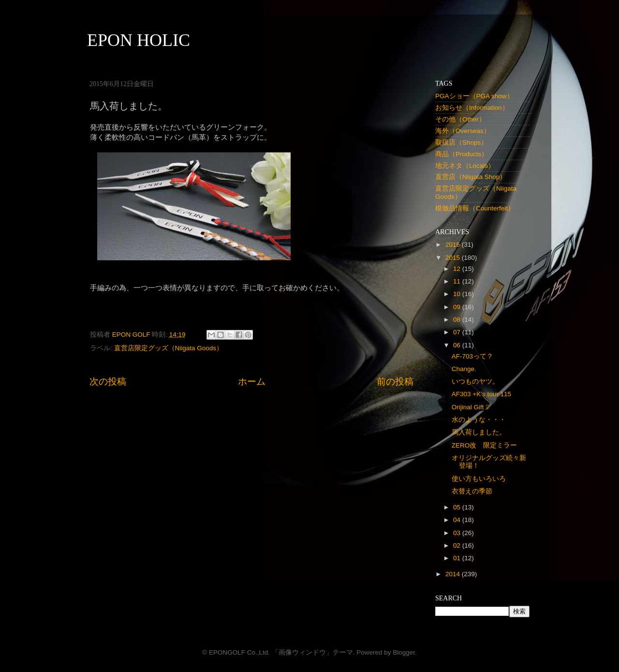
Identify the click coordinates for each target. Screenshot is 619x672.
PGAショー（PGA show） (474, 96)
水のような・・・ (479, 420)
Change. (464, 369)
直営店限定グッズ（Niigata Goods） (169, 348)
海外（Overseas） (463, 131)
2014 (454, 574)
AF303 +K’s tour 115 (481, 394)
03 (458, 533)
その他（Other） (460, 119)
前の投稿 (395, 381)
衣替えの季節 (472, 491)
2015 (454, 258)
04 (458, 520)
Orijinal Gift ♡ (471, 407)
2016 (454, 245)
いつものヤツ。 (475, 381)
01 (458, 558)
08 (458, 320)
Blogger (404, 652)
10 (458, 294)
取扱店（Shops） (461, 142)
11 (458, 281)
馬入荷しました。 (479, 432)
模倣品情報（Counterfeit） (475, 208)
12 (458, 269)
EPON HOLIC (139, 40)
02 (458, 545)
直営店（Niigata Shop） (471, 177)
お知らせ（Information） (472, 108)
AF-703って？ (472, 356)
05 (458, 507)
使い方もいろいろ (479, 479)
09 (458, 307)
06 (458, 345)
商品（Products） (462, 154)
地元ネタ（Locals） (465, 166)
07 (458, 332)
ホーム (252, 381)
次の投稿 (108, 381)
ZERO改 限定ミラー (485, 445)
